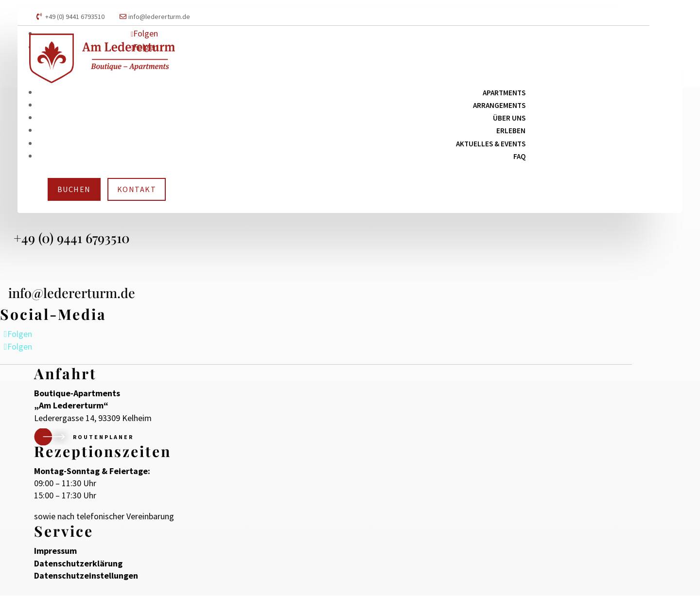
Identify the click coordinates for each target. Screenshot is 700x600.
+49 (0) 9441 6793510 (75, 17)
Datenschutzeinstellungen (86, 580)
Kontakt (137, 189)
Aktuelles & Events (491, 144)
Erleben (511, 131)
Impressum (55, 555)
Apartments (504, 93)
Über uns (509, 118)
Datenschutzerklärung (78, 568)
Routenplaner (103, 441)
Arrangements (499, 105)
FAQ (519, 156)
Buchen (74, 189)
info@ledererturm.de (159, 17)
